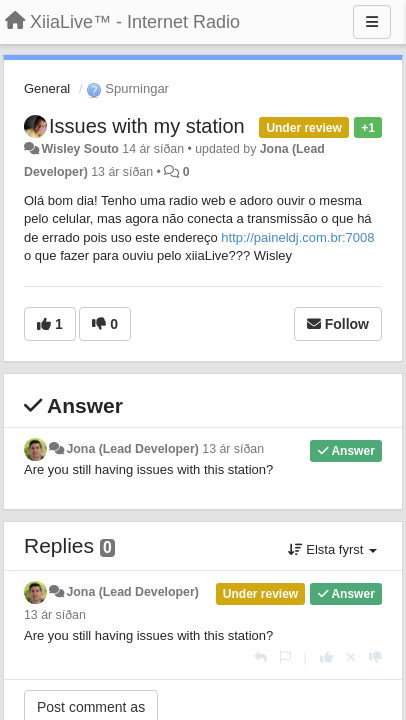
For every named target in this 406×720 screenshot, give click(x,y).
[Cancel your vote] (351, 657)
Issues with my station (147, 126)
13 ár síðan (233, 449)
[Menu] (372, 22)
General (47, 88)
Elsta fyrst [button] (332, 549)
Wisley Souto (79, 149)
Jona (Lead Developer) (132, 449)
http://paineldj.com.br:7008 (297, 237)
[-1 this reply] (375, 657)
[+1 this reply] (326, 657)
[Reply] (260, 657)
